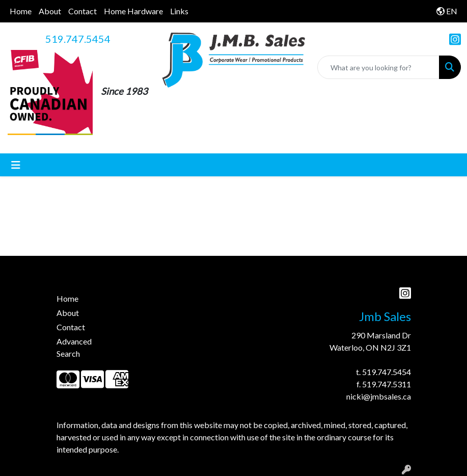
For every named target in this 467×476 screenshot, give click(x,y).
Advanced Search (74, 347)
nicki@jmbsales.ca (379, 396)
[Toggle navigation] (16, 165)
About (50, 11)
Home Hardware (133, 11)
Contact (83, 11)
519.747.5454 (78, 39)
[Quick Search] (378, 67)
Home (21, 11)
